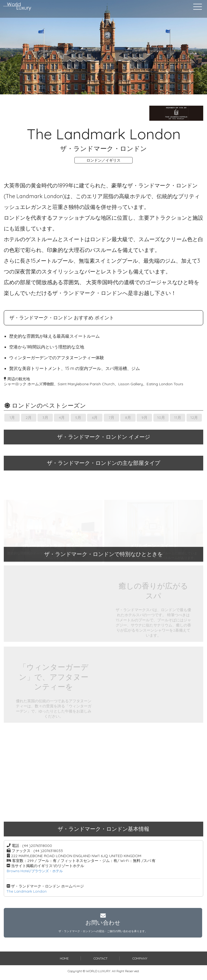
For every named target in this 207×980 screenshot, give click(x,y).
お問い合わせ (103, 924)
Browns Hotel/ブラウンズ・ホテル (37, 871)
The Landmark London (27, 891)
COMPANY (140, 962)
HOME (64, 962)
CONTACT (101, 962)
